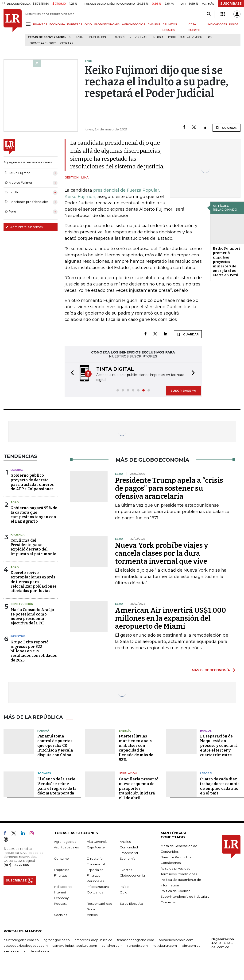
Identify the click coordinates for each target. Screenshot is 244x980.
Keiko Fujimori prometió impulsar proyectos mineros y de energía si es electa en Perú (226, 262)
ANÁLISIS (154, 24)
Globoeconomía (132, 875)
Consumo (61, 858)
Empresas (62, 870)
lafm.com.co (191, 946)
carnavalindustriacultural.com (75, 946)
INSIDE (234, 24)
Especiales (95, 870)
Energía (158, 37)
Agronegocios (65, 842)
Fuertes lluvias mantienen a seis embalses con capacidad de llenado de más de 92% (136, 748)
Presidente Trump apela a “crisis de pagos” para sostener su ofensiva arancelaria (169, 488)
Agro (15, 502)
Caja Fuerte (96, 847)
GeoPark (67, 43)
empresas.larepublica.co (93, 940)
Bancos (119, 37)
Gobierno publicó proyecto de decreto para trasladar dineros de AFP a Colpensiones (32, 482)
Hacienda (17, 535)
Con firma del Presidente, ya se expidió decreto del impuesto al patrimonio (33, 547)
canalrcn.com (112, 946)
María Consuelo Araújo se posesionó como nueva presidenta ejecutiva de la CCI (32, 617)
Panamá (43, 731)
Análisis (125, 842)
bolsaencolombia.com (176, 940)
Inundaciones (99, 37)
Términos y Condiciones (179, 874)
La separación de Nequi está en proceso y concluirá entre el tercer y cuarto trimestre (219, 746)
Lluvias (79, 37)
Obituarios (95, 892)
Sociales (44, 773)
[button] (71, 374)
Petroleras (138, 37)
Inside (124, 887)
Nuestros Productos (176, 857)
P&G (211, 37)
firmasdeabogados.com (136, 940)
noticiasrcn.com (165, 946)
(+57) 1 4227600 (16, 865)
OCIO (88, 24)
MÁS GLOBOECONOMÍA (211, 670)
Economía (128, 858)
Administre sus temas (24, 227)
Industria (18, 636)
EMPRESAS (75, 24)
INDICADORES (217, 24)
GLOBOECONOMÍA (107, 24)
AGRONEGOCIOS (134, 24)
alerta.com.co (14, 951)
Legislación (128, 773)
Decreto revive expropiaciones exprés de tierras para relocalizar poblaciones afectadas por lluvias (34, 582)
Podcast (60, 904)
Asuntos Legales (66, 847)
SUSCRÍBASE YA (183, 391)
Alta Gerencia (97, 842)
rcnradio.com (137, 946)
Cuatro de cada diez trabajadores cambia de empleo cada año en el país (220, 786)
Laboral (17, 470)
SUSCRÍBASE (231, 4)
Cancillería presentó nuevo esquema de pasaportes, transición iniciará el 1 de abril (139, 788)
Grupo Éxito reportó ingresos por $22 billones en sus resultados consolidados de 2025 (34, 651)
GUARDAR (227, 128)
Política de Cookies (175, 891)
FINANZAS (40, 24)
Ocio (124, 892)
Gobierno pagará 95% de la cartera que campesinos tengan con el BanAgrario (34, 515)
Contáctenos (171, 863)
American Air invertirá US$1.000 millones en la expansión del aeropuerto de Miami (170, 618)
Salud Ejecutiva (131, 904)
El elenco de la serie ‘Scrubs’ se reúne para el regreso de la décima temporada (57, 786)
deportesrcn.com (43, 951)
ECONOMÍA (57, 24)
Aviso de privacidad (176, 868)
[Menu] (29, 24)
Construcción (22, 604)
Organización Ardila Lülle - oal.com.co (223, 943)
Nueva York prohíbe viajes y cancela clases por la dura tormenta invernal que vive (162, 553)
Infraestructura (98, 887)
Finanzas (61, 875)
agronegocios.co (57, 940)
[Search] (209, 14)
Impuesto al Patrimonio (186, 37)
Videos (92, 915)
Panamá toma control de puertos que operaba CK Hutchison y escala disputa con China (55, 746)
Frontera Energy (43, 43)
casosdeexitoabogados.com (26, 946)
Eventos (126, 870)
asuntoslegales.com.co (21, 940)
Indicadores (63, 887)
